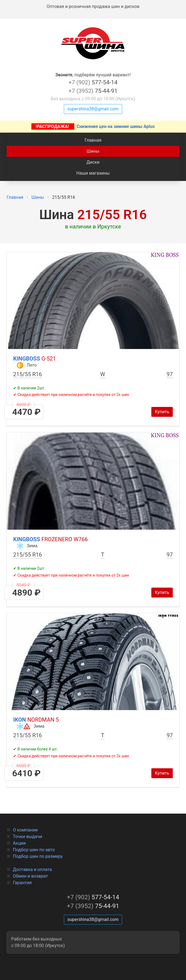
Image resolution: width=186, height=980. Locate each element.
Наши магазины (93, 173)
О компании (25, 830)
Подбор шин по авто (34, 850)
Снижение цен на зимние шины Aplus (93, 126)
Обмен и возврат (30, 876)
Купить (162, 412)
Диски (93, 162)
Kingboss (35, 359)
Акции (19, 843)
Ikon (36, 720)
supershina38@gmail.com (93, 109)
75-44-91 (93, 91)
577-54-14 (93, 82)
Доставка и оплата (32, 869)
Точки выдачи (28, 837)
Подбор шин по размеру (38, 856)
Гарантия (22, 883)
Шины (93, 151)
